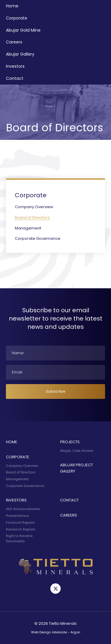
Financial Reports (20, 522)
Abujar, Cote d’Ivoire (77, 451)
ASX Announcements (23, 509)
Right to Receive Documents (19, 538)
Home (12, 6)
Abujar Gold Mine (23, 30)
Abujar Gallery (20, 54)
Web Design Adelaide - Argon (56, 632)
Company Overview (34, 207)
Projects (70, 442)
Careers (14, 42)
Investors (15, 66)
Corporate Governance (38, 238)
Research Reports (21, 529)
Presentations (17, 516)
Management (28, 228)
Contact (15, 78)
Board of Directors (32, 217)
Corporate (17, 18)
